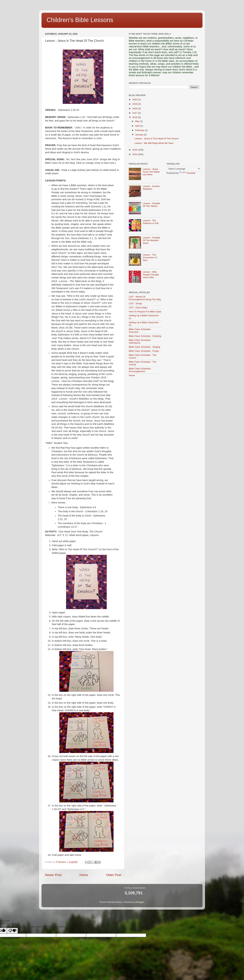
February (140, 130)
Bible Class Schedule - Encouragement (140, 370)
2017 (135, 113)
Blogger (140, 902)
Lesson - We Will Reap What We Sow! (154, 143)
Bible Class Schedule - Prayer (144, 351)
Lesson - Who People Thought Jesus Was (151, 275)
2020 (135, 100)
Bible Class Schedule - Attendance (140, 341)
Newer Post (53, 875)
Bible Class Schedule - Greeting (145, 336)
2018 (135, 109)
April (138, 126)
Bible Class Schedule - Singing (144, 347)
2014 (135, 154)
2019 (135, 104)
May (138, 121)
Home (84, 875)
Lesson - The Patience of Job (151, 222)
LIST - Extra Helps (138, 308)
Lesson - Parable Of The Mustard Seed (151, 240)
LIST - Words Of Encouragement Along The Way (145, 298)
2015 (135, 150)
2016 (135, 117)
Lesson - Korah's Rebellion (151, 188)
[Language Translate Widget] (183, 169)
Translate (187, 173)
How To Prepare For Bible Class (145, 312)
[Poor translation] (12, 931)
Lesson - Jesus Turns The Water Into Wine (151, 172)
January (139, 135)
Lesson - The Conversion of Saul (150, 257)
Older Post (114, 875)
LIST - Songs (135, 303)
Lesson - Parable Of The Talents (151, 205)
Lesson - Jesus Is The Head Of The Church (157, 139)
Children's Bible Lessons (80, 20)
